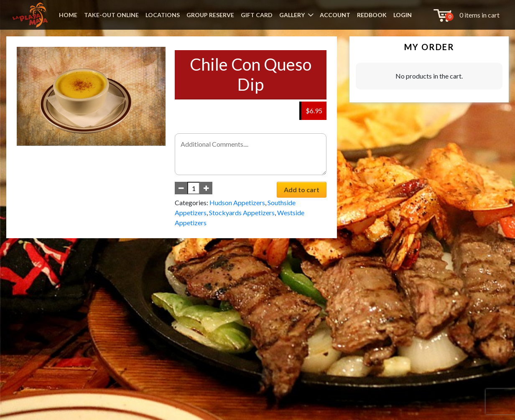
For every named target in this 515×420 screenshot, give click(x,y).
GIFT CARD (257, 15)
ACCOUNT (335, 15)
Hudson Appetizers (237, 202)
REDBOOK (372, 15)
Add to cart (302, 190)
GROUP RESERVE (210, 15)
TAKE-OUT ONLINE (111, 15)
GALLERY (292, 15)
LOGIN (403, 15)
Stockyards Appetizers (242, 213)
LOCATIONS (163, 15)
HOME (68, 15)
